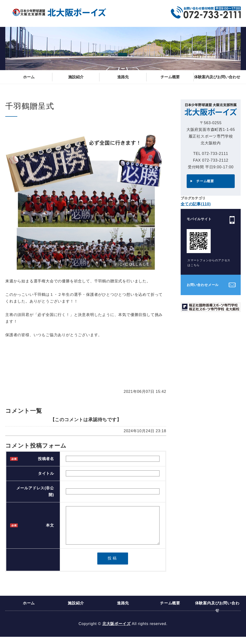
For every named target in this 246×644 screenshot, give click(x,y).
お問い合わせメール (203, 285)
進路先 (123, 77)
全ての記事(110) (196, 204)
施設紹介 (76, 77)
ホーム (29, 77)
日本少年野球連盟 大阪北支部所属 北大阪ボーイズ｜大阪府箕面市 (59, 12)
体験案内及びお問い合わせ (217, 77)
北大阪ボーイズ (117, 631)
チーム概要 (170, 77)
